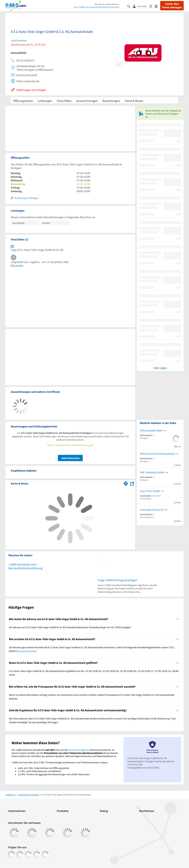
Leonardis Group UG (152, 510)
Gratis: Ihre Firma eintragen (172, 6)
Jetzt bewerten (70, 458)
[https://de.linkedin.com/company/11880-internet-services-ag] (37, 855)
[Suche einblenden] (130, 6)
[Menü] (157, 6)
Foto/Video (64, 101)
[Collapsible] (178, 619)
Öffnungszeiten (23, 101)
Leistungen (45, 101)
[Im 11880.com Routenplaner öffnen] (126, 483)
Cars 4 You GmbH (150, 491)
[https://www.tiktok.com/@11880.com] (28, 855)
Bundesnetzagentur (79, 750)
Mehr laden (160, 368)
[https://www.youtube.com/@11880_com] (45, 855)
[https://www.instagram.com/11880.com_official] (20, 855)
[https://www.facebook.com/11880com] (11, 855)
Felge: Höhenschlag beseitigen (117, 580)
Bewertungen (111, 101)
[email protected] (27, 651)
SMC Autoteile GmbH (152, 472)
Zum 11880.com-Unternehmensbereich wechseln (97, 7)
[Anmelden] (141, 6)
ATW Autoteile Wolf (151, 430)
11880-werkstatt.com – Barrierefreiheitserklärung (26, 566)
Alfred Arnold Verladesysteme (157, 454)
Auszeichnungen (87, 101)
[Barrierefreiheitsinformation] (152, 6)
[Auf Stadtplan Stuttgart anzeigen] (132, 483)
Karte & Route (134, 101)
